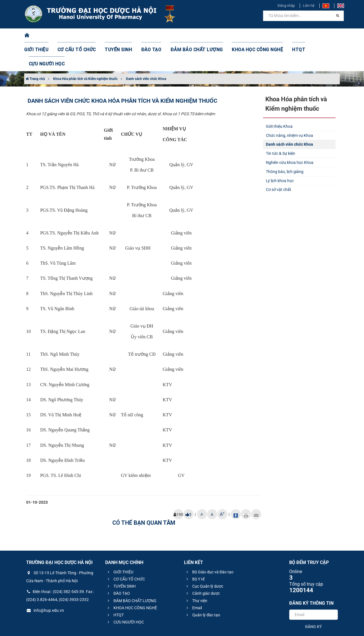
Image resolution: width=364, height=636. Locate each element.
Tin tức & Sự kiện (281, 125)
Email (193, 579)
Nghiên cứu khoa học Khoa (290, 134)
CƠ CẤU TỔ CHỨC (81, 36)
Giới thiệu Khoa (279, 98)
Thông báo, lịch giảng (285, 143)
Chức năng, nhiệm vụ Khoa (289, 107)
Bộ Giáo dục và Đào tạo (209, 544)
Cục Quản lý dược (204, 558)
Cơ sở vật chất (279, 161)
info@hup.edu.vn (45, 582)
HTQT (284, 36)
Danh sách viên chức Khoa (146, 50)
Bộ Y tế (195, 551)
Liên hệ (309, 6)
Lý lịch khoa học (280, 152)
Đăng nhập (286, 6)
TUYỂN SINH (119, 36)
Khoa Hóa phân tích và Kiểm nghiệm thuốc (85, 50)
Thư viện (196, 572)
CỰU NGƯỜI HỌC (316, 36)
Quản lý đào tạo (202, 586)
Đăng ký (314, 598)
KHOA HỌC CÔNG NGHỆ (246, 36)
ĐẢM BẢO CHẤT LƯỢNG (191, 36)
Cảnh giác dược (202, 565)
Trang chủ (35, 50)
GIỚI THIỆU (44, 36)
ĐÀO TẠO (150, 36)
